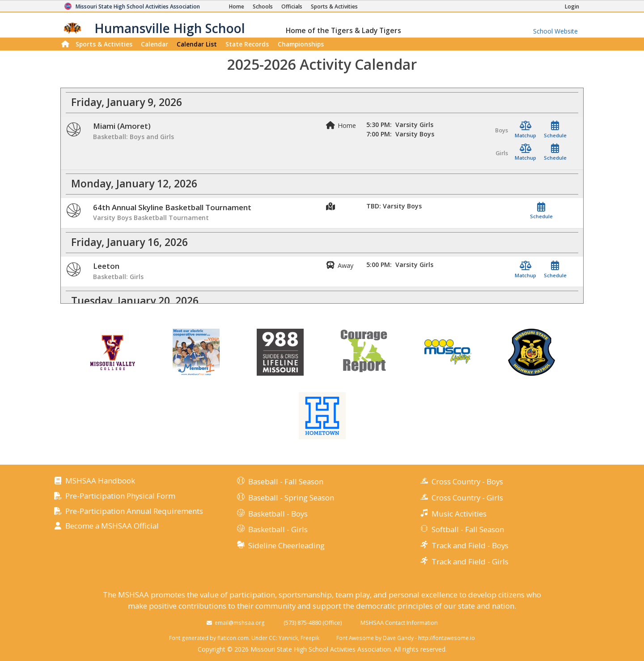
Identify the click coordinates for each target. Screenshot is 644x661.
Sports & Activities (104, 44)
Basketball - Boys (278, 514)
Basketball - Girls (278, 529)
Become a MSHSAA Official (112, 526)
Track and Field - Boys (470, 545)
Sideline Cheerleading (286, 545)
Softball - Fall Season (468, 529)
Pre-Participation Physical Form (120, 496)
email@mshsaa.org (240, 623)
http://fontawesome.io (447, 638)
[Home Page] (237, 6)
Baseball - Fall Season (286, 481)
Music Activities (459, 514)
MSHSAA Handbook (100, 481)
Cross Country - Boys (467, 481)
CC (272, 638)
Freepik (310, 638)
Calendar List (197, 44)
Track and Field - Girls (470, 561)
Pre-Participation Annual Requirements (134, 511)
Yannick (288, 638)
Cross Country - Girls (467, 498)
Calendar (155, 44)
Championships (301, 44)
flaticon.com (233, 638)
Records (247, 44)
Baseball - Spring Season (291, 498)
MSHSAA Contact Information (399, 623)
